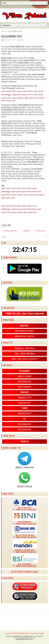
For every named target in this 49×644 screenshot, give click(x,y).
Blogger (41, 633)
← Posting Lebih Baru (10, 231)
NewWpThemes (18, 636)
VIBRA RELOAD (23, 633)
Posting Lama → (41, 231)
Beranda (26, 231)
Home (4, 31)
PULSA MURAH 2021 (12, 36)
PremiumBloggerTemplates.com (25, 638)
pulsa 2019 (21, 188)
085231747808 (24, 487)
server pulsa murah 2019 (33, 195)
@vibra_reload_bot (25, 467)
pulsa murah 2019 (8, 188)
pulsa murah (18, 98)
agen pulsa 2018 (31, 98)
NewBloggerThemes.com (24, 639)
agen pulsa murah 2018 (22, 95)
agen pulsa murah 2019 (21, 192)
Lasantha (40, 636)
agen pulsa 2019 (8, 198)
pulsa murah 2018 (8, 91)
